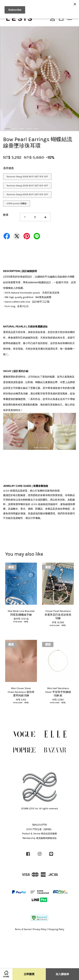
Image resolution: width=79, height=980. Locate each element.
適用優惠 (8, 168)
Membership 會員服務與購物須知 (39, 838)
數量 (6, 215)
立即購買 (29, 974)
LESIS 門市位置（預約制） (40, 829)
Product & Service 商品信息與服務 (39, 834)
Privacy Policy (40, 929)
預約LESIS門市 (40, 825)
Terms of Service (23, 929)
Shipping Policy (56, 929)
